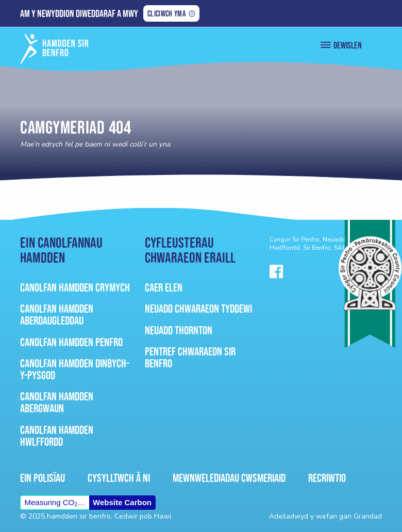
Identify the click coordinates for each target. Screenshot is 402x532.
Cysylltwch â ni (119, 478)
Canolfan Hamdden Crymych (75, 287)
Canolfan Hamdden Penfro (71, 342)
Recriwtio (327, 478)
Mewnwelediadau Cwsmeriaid (229, 478)
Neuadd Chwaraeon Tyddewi (198, 309)
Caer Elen (164, 287)
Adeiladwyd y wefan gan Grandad (325, 516)
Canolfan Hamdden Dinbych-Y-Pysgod (75, 369)
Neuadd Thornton (179, 330)
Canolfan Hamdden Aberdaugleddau (57, 315)
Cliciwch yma (166, 14)
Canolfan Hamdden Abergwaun (57, 402)
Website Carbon (122, 502)
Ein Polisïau (43, 478)
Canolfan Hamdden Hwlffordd (57, 436)
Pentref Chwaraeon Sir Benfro (190, 357)
